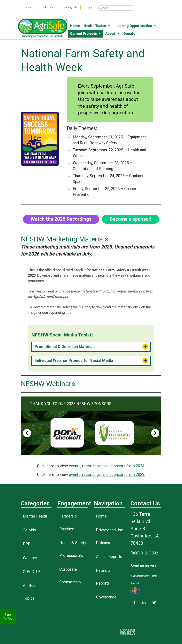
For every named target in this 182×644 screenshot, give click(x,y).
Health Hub (47, 7)
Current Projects (86, 34)
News (28, 7)
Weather (30, 558)
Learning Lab (70, 7)
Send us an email (145, 566)
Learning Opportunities (135, 26)
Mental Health (35, 516)
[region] (91, 433)
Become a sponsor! (131, 219)
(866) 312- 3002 (144, 553)
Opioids (29, 530)
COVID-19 (31, 572)
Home (75, 26)
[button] (27, 433)
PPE (27, 544)
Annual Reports (109, 557)
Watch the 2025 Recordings (61, 219)
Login (90, 7)
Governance (106, 597)
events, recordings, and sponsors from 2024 (107, 466)
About (113, 34)
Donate (129, 34)
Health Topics (97, 26)
